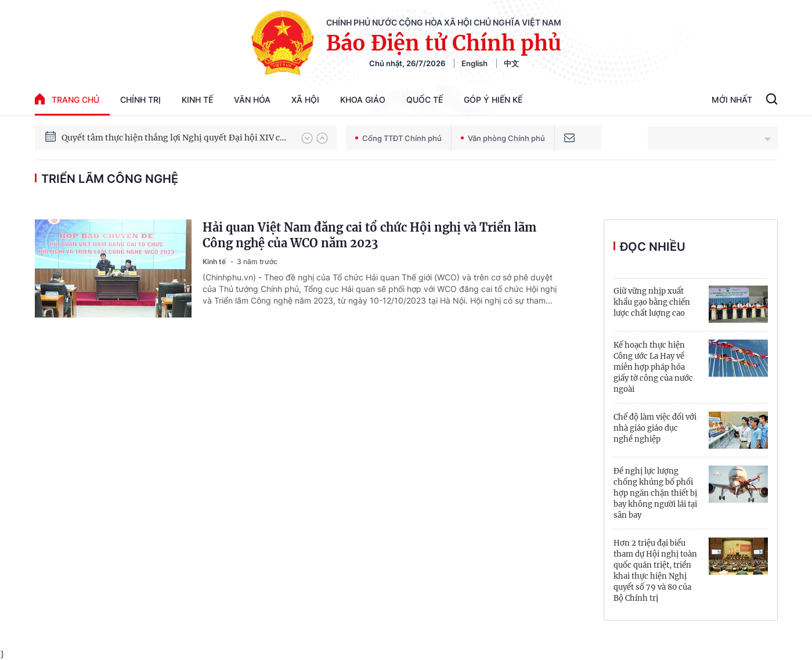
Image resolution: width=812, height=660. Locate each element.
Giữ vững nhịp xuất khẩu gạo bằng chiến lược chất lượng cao (652, 302)
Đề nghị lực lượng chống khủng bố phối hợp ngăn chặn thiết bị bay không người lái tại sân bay (655, 493)
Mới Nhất (732, 100)
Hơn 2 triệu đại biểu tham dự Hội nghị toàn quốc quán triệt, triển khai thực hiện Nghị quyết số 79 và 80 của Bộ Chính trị (655, 571)
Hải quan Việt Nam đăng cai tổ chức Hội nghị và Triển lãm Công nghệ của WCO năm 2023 (369, 235)
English (474, 63)
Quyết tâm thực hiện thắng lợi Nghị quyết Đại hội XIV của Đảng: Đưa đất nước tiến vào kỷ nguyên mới (176, 138)
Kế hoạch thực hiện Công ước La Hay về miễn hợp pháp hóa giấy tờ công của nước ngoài (653, 367)
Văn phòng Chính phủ (503, 138)
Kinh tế (197, 100)
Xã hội (305, 100)
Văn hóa (252, 100)
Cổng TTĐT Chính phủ (398, 138)
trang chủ (67, 99)
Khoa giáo (363, 100)
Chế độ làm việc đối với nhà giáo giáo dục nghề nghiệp (655, 428)
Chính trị (140, 100)
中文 (511, 63)
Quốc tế (425, 100)
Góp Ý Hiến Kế (493, 100)
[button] (307, 138)
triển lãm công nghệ (110, 179)
